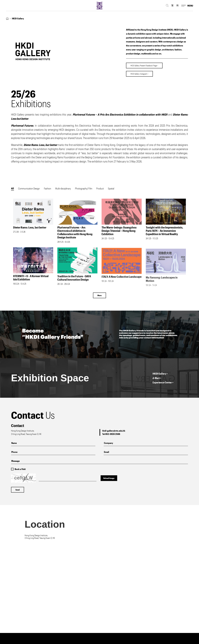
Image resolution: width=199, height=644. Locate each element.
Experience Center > (163, 382)
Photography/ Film (84, 188)
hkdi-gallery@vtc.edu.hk (114, 431)
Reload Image (109, 478)
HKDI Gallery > (160, 374)
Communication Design (29, 188)
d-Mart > (157, 378)
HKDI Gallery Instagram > (139, 73)
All (13, 188)
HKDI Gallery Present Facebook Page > (144, 65)
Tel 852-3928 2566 (111, 434)
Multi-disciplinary (63, 188)
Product (100, 188)
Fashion (48, 188)
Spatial (111, 188)
